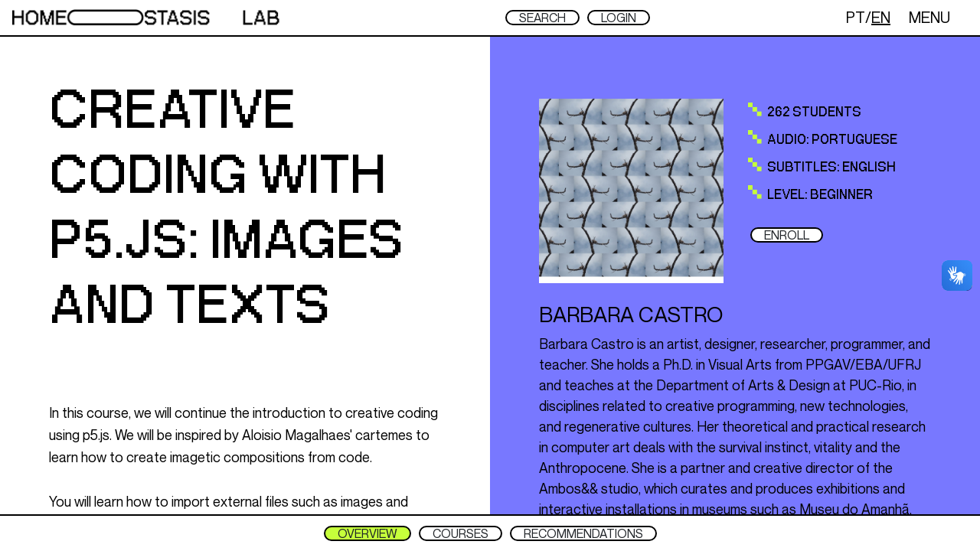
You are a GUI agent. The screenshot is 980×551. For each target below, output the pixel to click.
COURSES (461, 533)
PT (856, 17)
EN (881, 17)
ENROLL (787, 235)
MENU (929, 17)
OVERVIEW (367, 533)
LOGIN (619, 18)
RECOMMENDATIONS (583, 533)
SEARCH (542, 18)
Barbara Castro (631, 314)
